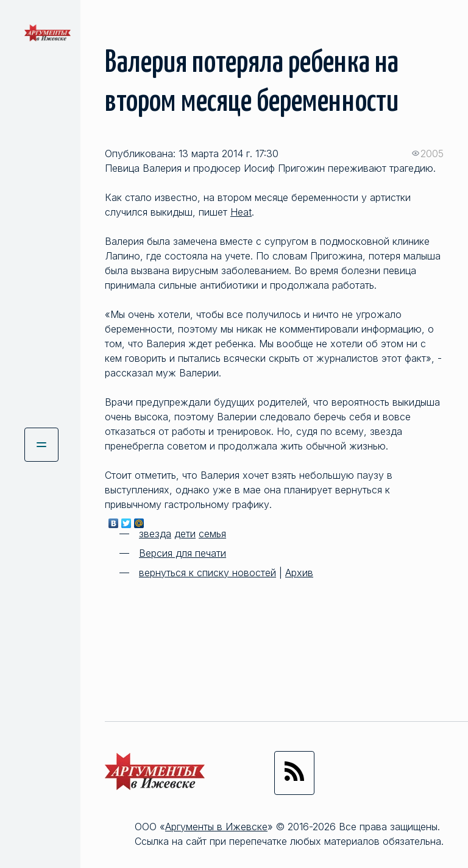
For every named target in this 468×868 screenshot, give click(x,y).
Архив (299, 573)
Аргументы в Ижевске (216, 827)
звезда (155, 534)
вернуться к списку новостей (207, 573)
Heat (241, 212)
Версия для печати (183, 553)
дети (185, 534)
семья (212, 534)
